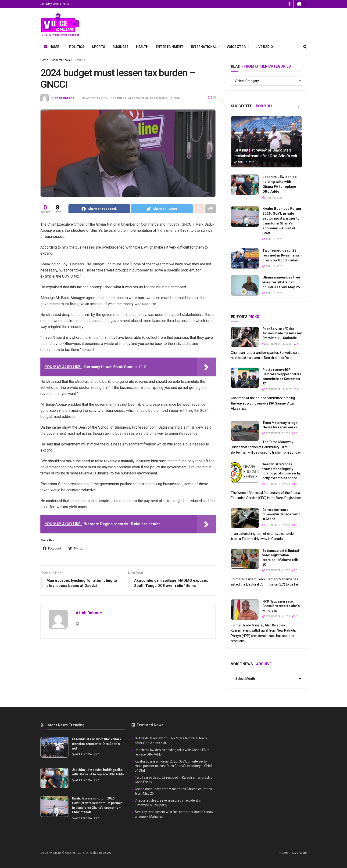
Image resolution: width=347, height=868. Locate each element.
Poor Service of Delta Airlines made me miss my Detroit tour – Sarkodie (282, 333)
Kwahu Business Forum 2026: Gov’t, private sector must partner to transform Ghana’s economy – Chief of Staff (173, 766)
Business (121, 47)
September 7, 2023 (276, 433)
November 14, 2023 (95, 98)
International (204, 47)
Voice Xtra (236, 47)
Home (52, 47)
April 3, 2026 (244, 162)
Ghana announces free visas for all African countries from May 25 (281, 282)
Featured (79, 60)
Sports (98, 47)
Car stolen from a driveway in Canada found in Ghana (281, 514)
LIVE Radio (264, 47)
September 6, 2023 (276, 570)
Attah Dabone (64, 98)
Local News (159, 98)
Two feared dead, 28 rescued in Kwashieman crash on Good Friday (282, 255)
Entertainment (170, 47)
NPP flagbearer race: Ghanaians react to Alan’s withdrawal (281, 606)
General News (61, 60)
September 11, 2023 (277, 344)
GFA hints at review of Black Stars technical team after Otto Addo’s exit (97, 744)
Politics (77, 47)
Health (142, 47)
